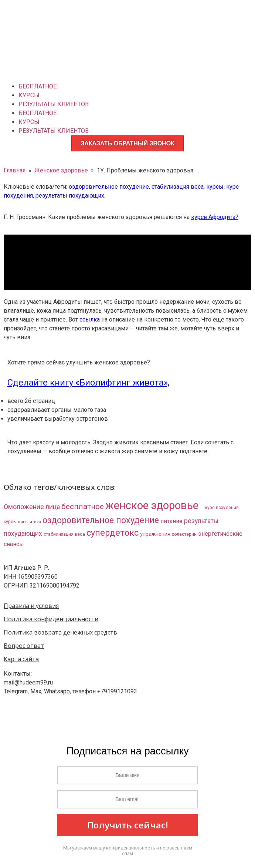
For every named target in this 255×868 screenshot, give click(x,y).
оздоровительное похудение (109, 187)
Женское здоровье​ (61, 170)
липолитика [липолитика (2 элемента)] (30, 522)
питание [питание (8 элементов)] (171, 521)
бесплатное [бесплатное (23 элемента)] (83, 507)
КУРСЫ (29, 95)
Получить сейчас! (128, 825)
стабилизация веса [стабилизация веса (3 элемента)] (64, 534)
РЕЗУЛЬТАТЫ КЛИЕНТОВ (54, 104)
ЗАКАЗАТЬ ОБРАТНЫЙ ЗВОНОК (127, 143)
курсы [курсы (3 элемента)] (10, 522)
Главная (15, 170)
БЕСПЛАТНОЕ (38, 86)
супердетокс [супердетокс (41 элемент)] (113, 533)
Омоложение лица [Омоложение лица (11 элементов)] (32, 507)
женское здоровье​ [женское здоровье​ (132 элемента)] (154, 505)
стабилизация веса (178, 187)
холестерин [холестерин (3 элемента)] (184, 534)
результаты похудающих (70, 196)
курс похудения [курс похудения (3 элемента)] (222, 508)
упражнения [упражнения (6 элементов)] (155, 534)
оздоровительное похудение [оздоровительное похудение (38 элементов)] (101, 520)
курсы (215, 187)
